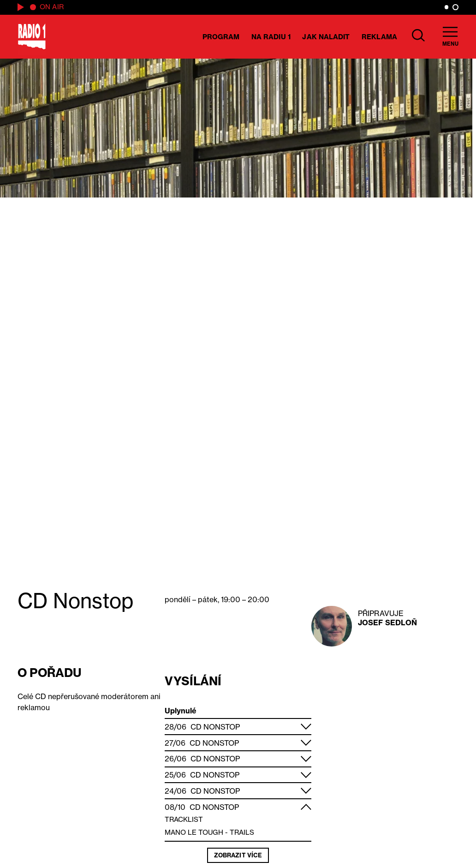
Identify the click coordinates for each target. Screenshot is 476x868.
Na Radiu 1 (271, 37)
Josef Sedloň (387, 623)
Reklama (379, 37)
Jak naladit (326, 37)
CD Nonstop (215, 727)
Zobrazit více (238, 855)
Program (221, 37)
